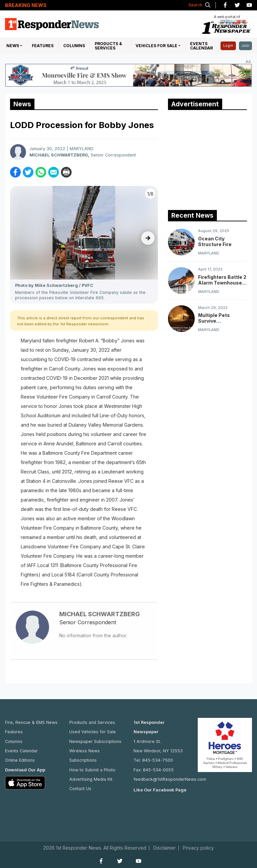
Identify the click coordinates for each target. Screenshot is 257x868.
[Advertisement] (212, 158)
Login (228, 46)
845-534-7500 (158, 760)
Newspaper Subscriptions (95, 741)
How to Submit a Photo (92, 770)
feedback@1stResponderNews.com (170, 779)
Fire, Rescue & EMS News (31, 722)
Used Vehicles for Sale (93, 732)
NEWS (13, 46)
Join (245, 46)
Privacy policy (198, 848)
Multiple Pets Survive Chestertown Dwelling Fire (214, 318)
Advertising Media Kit (91, 779)
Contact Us (80, 789)
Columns (74, 46)
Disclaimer (164, 848)
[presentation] (148, 238)
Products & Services (108, 46)
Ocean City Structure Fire (215, 241)
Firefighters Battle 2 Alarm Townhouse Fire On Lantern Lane (222, 280)
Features (43, 46)
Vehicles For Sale (156, 46)
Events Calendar (201, 46)
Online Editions (20, 760)
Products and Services (92, 722)
